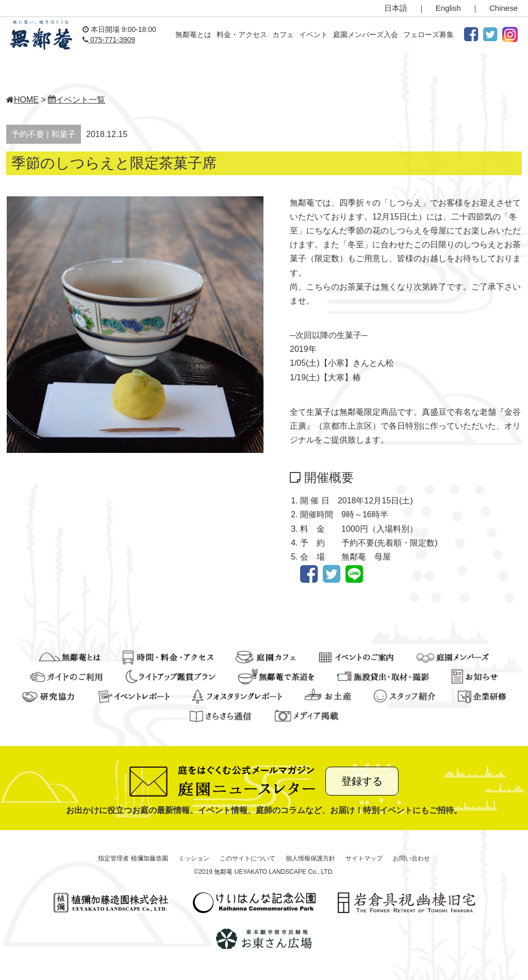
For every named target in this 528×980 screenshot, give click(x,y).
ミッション (194, 858)
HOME (22, 100)
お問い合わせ (411, 858)
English (448, 8)
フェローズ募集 (428, 35)
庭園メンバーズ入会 (366, 35)
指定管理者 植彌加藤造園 (133, 858)
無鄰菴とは (193, 35)
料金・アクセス (242, 35)
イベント (313, 35)
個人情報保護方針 (310, 858)
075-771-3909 (109, 40)
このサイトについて (247, 858)
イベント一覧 (77, 100)
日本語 (396, 8)
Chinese (504, 8)
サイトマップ (364, 858)
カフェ (283, 35)
